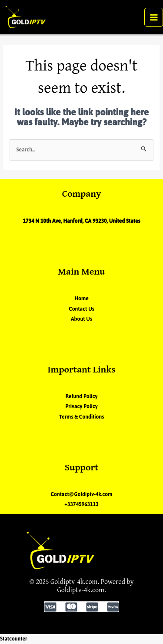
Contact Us (81, 309)
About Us (81, 319)
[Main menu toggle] (154, 17)
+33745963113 (81, 504)
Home (81, 299)
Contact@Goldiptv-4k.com (82, 494)
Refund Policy (82, 396)
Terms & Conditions (82, 417)
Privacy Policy (81, 407)
